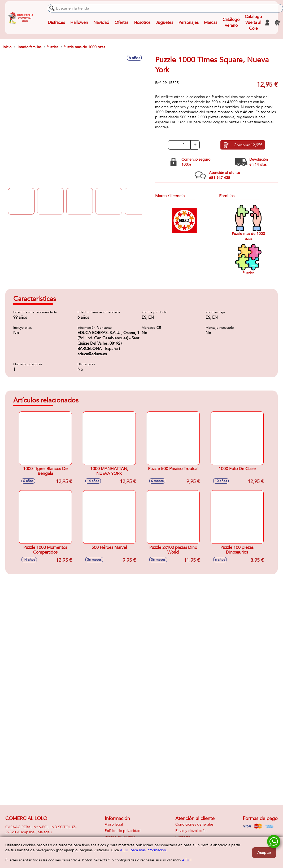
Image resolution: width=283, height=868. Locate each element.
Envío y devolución (191, 831)
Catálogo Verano (231, 23)
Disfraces (56, 23)
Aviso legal (114, 824)
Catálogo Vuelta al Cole (253, 23)
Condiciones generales (194, 824)
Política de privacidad (123, 831)
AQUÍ (187, 860)
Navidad (101, 23)
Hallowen (79, 23)
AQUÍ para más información (143, 850)
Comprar (248, 145)
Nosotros (142, 23)
